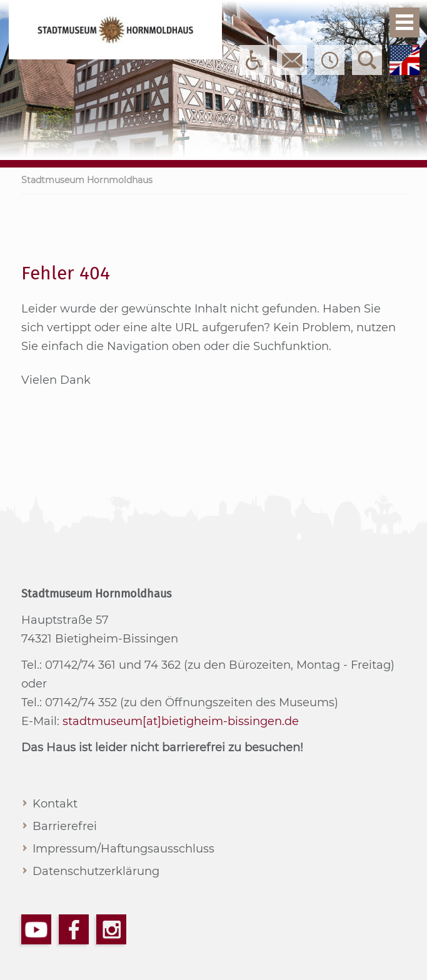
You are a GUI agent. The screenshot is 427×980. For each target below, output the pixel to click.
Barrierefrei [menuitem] (65, 826)
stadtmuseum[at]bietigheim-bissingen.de (181, 721)
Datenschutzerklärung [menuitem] (96, 871)
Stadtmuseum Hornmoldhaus (87, 180)
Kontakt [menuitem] (55, 804)
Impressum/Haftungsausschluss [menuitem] (123, 849)
